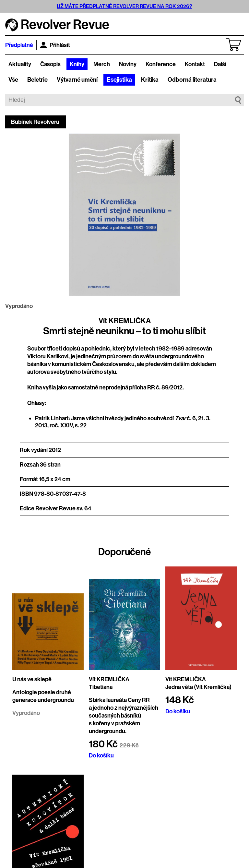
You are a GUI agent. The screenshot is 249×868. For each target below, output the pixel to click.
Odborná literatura (192, 80)
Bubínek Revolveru (35, 122)
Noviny (128, 64)
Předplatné (19, 45)
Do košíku (101, 755)
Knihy (77, 64)
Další (220, 64)
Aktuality (20, 64)
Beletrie (37, 80)
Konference (161, 64)
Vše (13, 80)
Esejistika (119, 80)
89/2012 (172, 387)
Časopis (50, 64)
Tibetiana (101, 687)
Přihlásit (55, 45)
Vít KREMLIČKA (125, 321)
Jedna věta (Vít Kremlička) (198, 687)
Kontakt (195, 64)
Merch (102, 64)
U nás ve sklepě (32, 679)
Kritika (150, 80)
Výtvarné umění (77, 80)
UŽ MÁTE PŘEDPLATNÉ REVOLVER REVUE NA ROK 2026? (124, 6)
